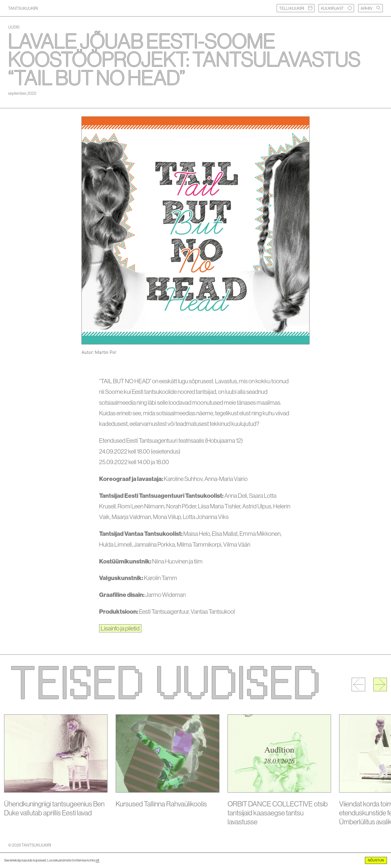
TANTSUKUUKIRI (23, 8)
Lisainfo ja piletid (120, 628)
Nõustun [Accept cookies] (376, 860)
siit (97, 860)
